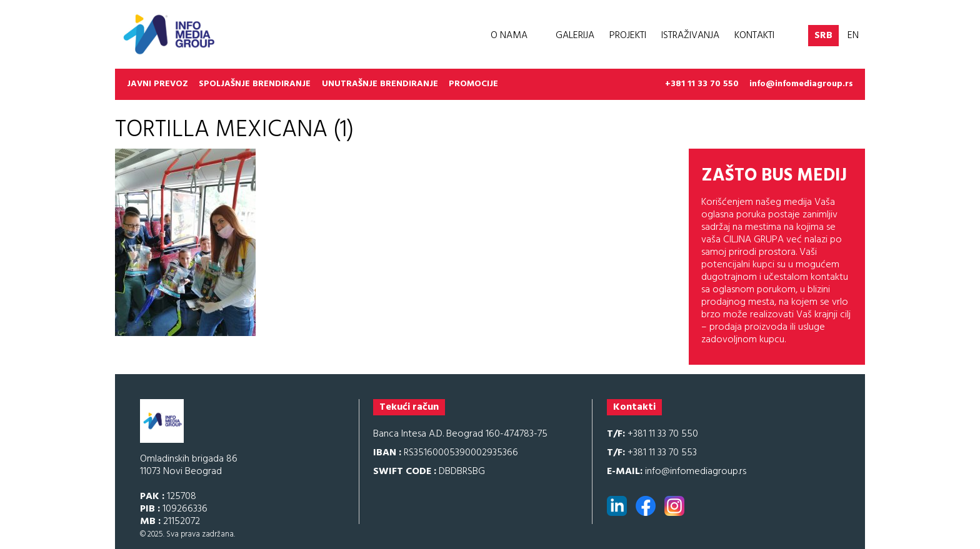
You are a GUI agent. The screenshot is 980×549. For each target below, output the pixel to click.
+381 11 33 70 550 (702, 84)
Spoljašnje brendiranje (255, 84)
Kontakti (754, 36)
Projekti (628, 36)
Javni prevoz (157, 84)
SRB (823, 36)
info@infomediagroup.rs (801, 84)
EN (853, 36)
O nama (509, 36)
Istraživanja (690, 36)
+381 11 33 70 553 (652, 453)
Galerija (575, 36)
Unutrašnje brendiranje (380, 84)
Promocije (473, 84)
